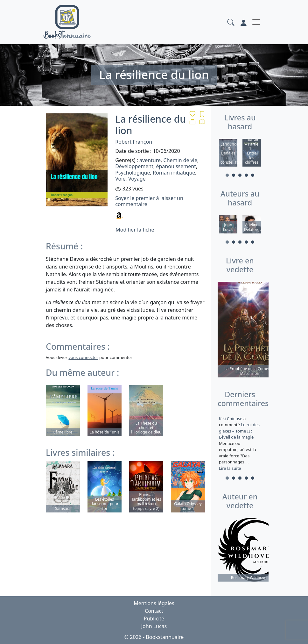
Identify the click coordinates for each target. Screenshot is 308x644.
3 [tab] (240, 175)
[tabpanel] (228, 154)
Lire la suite (230, 468)
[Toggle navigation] (256, 22)
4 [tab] (246, 175)
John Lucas (154, 626)
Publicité (154, 619)
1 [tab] (227, 175)
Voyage (137, 179)
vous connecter (83, 357)
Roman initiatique (174, 173)
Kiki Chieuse (231, 419)
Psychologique (133, 173)
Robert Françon (134, 142)
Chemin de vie (180, 160)
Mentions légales (154, 603)
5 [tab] (253, 175)
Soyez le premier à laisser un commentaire (149, 201)
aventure (150, 160)
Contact (154, 611)
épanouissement (176, 166)
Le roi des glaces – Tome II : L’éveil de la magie (239, 431)
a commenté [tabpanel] (240, 443)
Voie (120, 179)
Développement (134, 166)
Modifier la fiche (135, 230)
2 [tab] (234, 175)
